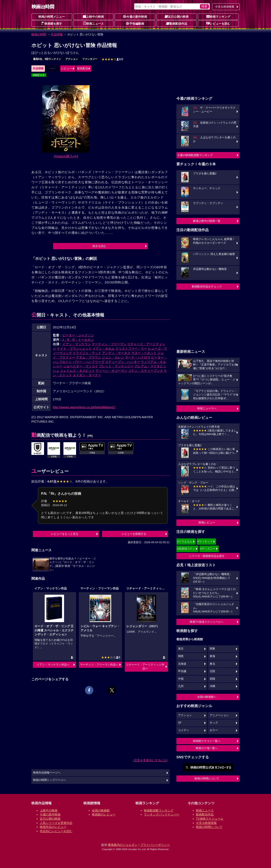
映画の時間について (207, 778)
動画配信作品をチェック (207, 286)
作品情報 (57, 34)
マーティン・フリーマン (109, 344)
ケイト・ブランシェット (74, 348)
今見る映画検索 (225, 7)
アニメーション (219, 715)
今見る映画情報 (206, 823)
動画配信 (83, 68)
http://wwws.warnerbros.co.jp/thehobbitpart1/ (84, 407)
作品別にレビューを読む (56, 831)
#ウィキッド (205, 541)
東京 (181, 649)
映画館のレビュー (104, 814)
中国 (181, 679)
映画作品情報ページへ (47, 773)
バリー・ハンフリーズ (89, 362)
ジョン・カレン (113, 357)
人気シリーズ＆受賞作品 (56, 823)
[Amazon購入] (66, 156)
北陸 (212, 671)
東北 (212, 664)
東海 (212, 656)
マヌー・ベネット (144, 353)
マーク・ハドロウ (138, 357)
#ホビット (39, 75)
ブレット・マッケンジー (116, 366)
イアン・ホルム (104, 348)
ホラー (214, 730)
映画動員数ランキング (159, 810)
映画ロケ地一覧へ (207, 748)
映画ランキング (218, 16)
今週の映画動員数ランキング (195, 155)
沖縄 (212, 686)
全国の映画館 (101, 810)
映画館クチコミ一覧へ (207, 741)
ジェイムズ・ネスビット (77, 371)
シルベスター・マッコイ (81, 366)
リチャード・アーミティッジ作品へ (145, 666)
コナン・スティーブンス (146, 371)
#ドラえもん (185, 541)
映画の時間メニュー (52, 17)
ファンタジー (90, 59)
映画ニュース (93, 23)
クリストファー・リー (131, 348)
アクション (72, 59)
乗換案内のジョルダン (123, 845)
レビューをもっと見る (65, 534)
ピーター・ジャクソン (78, 335)
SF (180, 723)
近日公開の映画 (177, 16)
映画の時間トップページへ (50, 780)
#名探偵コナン (186, 549)
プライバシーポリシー (155, 845)
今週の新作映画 (135, 16)
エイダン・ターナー (87, 375)
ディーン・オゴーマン (111, 371)
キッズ (214, 723)
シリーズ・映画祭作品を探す (207, 556)
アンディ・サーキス (116, 353)
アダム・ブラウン (89, 357)
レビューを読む (218, 23)
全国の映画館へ (207, 697)
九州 (181, 686)
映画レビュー (207, 522)
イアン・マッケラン (77, 344)
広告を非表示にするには (150, 760)
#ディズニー (208, 549)
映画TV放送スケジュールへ (207, 622)
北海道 (182, 664)
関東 (212, 649)
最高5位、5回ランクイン (47, 59)
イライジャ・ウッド (87, 353)
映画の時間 (39, 34)
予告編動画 (135, 23)
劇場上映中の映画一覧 (207, 221)
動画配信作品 (177, 23)
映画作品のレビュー (53, 827)
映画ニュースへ (207, 408)
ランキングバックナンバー (162, 814)
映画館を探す (52, 23)
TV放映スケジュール (210, 819)
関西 (181, 656)
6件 (113, 59)
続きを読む (99, 246)
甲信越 (182, 671)
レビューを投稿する (134, 534)
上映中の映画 (93, 16)
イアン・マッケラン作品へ (53, 665)
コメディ (184, 730)
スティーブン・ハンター (123, 362)
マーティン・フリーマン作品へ (99, 665)
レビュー (67, 68)
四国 (212, 679)
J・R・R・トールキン (78, 340)
